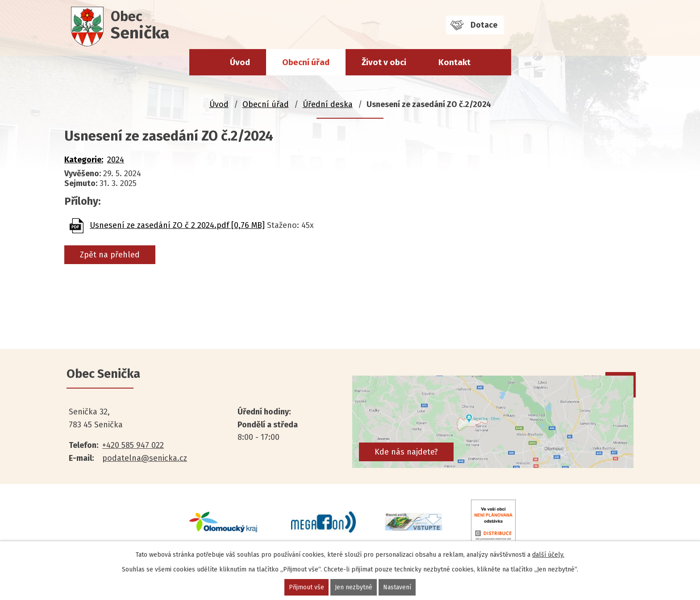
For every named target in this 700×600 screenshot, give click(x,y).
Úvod (240, 62)
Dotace (484, 25)
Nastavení (397, 587)
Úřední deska (328, 104)
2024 (116, 160)
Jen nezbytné (354, 587)
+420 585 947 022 (133, 445)
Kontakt (454, 62)
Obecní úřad (306, 62)
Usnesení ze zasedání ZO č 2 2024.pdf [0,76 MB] (177, 225)
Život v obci (384, 62)
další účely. (548, 555)
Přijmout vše (306, 587)
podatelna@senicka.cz (145, 458)
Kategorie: (84, 160)
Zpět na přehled (110, 255)
